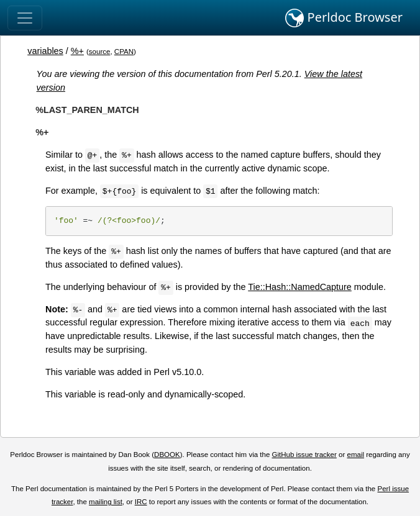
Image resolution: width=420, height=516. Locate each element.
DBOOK (167, 455)
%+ (77, 51)
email (355, 455)
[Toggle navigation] (25, 18)
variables (45, 51)
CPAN (124, 52)
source (100, 52)
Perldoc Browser (344, 18)
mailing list (106, 502)
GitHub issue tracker (304, 455)
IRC (141, 502)
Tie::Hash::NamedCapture (300, 287)
